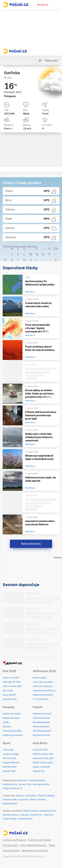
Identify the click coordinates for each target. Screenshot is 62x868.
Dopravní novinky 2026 (43, 758)
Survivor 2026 (25, 784)
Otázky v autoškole (41, 767)
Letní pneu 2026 (40, 750)
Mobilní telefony (31, 811)
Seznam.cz (43, 5)
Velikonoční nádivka (12, 714)
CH (56, 249)
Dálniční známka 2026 (43, 754)
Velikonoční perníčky (12, 731)
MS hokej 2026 (9, 758)
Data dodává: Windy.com (33, 845)
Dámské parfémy (10, 815)
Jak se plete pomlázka (43, 682)
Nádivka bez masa (11, 718)
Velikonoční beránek (42, 714)
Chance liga (8, 750)
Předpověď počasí (37, 780)
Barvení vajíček (40, 678)
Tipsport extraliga (11, 754)
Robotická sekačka (46, 796)
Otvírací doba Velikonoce (44, 691)
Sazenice (20, 796)
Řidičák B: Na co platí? (43, 763)
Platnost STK (39, 771)
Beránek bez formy (41, 735)
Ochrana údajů (10, 845)
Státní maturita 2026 (12, 686)
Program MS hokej (11, 763)
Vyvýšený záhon (10, 804)
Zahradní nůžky (10, 800)
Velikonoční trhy (10, 784)
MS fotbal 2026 (10, 767)
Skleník (33, 800)
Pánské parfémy (25, 819)
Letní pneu (25, 815)
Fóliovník (41, 800)
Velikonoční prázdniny (43, 695)
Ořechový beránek (41, 727)
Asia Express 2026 (41, 784)
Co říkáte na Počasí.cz (14, 840)
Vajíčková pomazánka (13, 735)
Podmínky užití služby (39, 840)
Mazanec (7, 727)
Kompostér (23, 800)
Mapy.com (23, 780)
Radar (52, 845)
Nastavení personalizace (35, 850)
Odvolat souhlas (11, 850)
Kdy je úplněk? (9, 695)
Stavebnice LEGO (47, 811)
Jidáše (6, 722)
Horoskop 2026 (10, 699)
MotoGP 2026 (9, 771)
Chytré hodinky (10, 819)
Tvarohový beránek (41, 718)
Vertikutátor (31, 796)
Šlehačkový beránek (42, 731)
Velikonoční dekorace (42, 686)
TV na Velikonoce (41, 699)
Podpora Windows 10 (12, 788)
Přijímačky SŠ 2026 (11, 682)
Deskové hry (37, 815)
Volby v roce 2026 (11, 678)
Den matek (8, 691)
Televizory (48, 815)
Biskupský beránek (41, 722)
